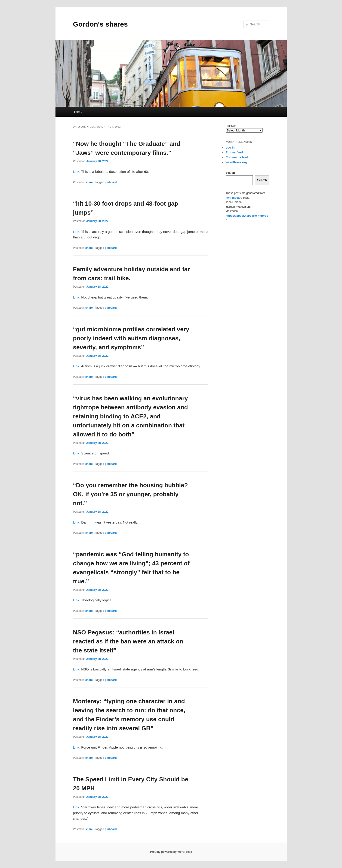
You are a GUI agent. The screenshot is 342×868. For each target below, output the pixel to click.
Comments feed (237, 157)
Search (230, 173)
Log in (230, 148)
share (89, 182)
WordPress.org (236, 162)
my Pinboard (234, 198)
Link (76, 172)
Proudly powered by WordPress (171, 852)
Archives (231, 126)
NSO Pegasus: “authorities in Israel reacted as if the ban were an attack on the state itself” (128, 641)
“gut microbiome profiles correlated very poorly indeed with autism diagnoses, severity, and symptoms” (131, 338)
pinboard (111, 182)
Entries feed (234, 152)
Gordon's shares (100, 24)
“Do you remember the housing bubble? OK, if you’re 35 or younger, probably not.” (131, 494)
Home (78, 112)
